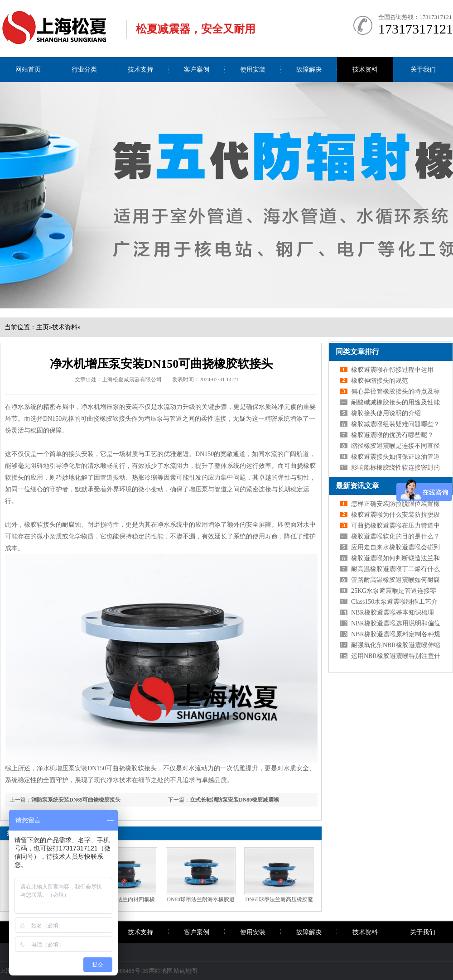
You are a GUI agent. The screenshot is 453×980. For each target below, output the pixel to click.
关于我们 (423, 70)
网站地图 (161, 971)
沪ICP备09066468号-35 (119, 971)
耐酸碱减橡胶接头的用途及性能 (395, 402)
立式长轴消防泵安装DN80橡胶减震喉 (234, 800)
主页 (43, 327)
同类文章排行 (357, 352)
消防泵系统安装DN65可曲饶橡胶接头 (76, 800)
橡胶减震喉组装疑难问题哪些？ (395, 424)
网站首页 (28, 70)
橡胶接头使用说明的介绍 (386, 413)
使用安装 (253, 70)
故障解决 (309, 70)
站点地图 (185, 971)
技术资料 (365, 70)
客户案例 (197, 70)
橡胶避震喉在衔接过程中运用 (392, 370)
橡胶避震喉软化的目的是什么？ (395, 536)
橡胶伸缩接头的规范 (380, 381)
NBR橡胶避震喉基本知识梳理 (393, 612)
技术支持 (140, 70)
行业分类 (84, 70)
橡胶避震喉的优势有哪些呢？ (392, 435)
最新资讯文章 (357, 486)
